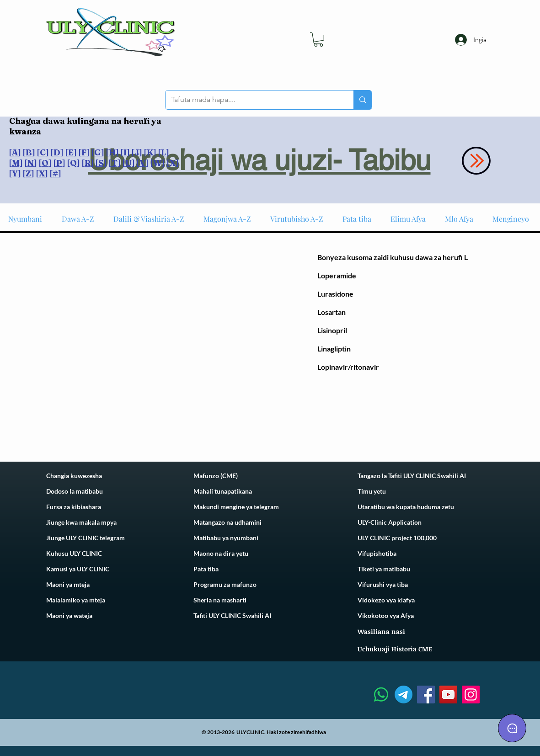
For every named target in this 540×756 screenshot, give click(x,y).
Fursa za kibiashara (74, 507)
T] (116, 163)
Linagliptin (334, 349)
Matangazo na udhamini (227, 522)
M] (17, 163)
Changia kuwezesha (74, 476)
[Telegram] (404, 695)
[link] (318, 40)
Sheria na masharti (220, 600)
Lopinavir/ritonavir (348, 367)
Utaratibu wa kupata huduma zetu (406, 507)
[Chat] (512, 728)
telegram (266, 507)
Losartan (331, 312)
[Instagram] (471, 695)
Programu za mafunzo (225, 584)
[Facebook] (426, 695)
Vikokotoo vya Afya (386, 615)
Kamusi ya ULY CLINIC (78, 569)
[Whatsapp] (381, 695)
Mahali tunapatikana (223, 491)
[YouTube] (448, 695)
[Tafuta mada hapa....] (253, 100)
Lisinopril (332, 330)
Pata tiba (206, 569)
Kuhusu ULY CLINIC (74, 553)
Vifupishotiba (377, 553)
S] (103, 163)
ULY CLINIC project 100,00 (395, 538)
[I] (125, 152)
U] (130, 163)
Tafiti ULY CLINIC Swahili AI (232, 615)
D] (59, 152)
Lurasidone (335, 294)
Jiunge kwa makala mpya (81, 522)
